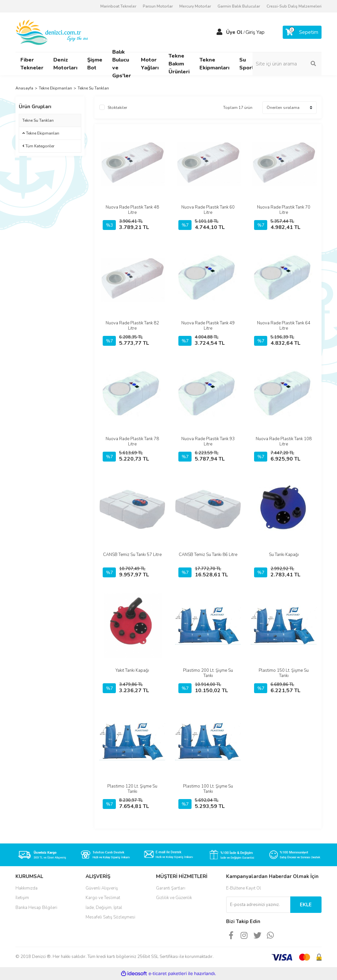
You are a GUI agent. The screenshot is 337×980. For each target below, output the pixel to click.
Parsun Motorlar (158, 6)
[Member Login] (220, 32)
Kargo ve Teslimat (103, 898)
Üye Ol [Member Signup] (234, 32)
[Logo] (52, 32)
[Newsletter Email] (258, 905)
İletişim (22, 898)
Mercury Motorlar (195, 6)
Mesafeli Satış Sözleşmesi (110, 917)
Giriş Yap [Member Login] (255, 32)
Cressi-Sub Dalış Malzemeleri (294, 6)
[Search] (287, 64)
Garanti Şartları (171, 888)
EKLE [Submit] (306, 905)
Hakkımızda (26, 888)
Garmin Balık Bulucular (239, 6)
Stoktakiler (117, 108)
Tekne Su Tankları (93, 88)
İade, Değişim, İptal (104, 908)
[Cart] (302, 32)
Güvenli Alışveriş (102, 888)
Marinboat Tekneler (118, 6)
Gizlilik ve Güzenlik (174, 898)
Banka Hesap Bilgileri (36, 908)
